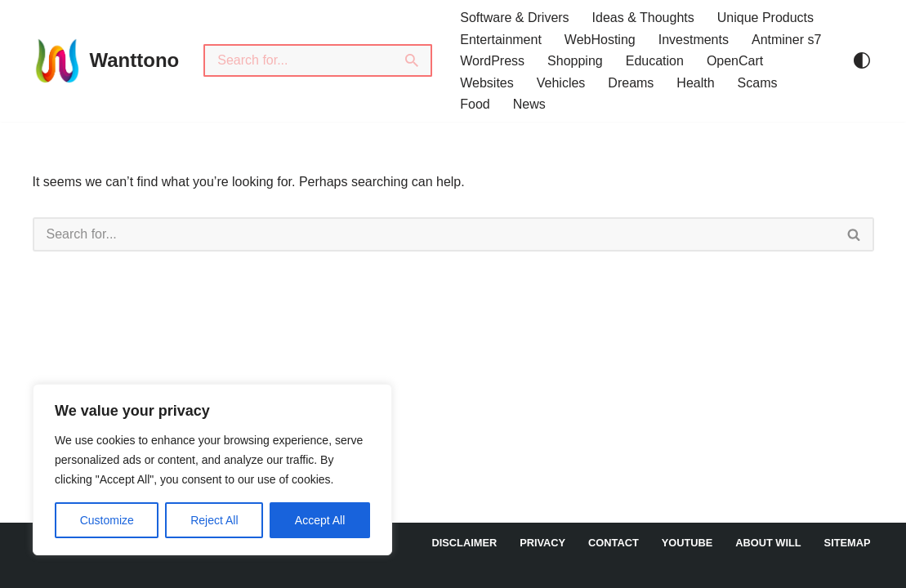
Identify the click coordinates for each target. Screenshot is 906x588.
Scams (758, 83)
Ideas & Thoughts (643, 18)
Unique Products (765, 18)
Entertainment (501, 40)
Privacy (542, 543)
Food (475, 104)
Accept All (320, 520)
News (529, 104)
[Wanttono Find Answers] (106, 60)
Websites (487, 83)
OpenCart (735, 61)
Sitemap (848, 543)
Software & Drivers (514, 18)
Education (655, 61)
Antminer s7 (786, 40)
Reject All (214, 520)
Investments (694, 40)
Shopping (575, 61)
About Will (768, 543)
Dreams (631, 83)
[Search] (298, 60)
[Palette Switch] (862, 60)
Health (695, 83)
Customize (107, 520)
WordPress (492, 61)
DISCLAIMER (465, 543)
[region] (212, 470)
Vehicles (561, 83)
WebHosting (600, 40)
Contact (614, 543)
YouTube (687, 543)
